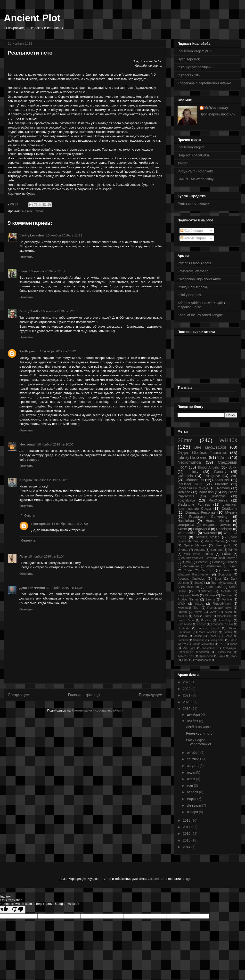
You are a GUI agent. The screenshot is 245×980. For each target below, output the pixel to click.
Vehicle (227, 599)
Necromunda (189, 462)
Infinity (193, 472)
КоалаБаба (186, 500)
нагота (182, 612)
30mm (233, 566)
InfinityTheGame (192, 458)
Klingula (26, 480)
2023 (187, 682)
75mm (214, 612)
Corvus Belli (221, 480)
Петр (23, 556)
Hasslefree (186, 521)
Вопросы (225, 575)
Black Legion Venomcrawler (199, 742)
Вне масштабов (32, 211)
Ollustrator (155, 879)
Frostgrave (212, 476)
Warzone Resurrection (194, 575)
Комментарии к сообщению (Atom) (98, 710)
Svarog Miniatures (203, 644)
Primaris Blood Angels (194, 263)
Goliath (226, 591)
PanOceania (218, 500)
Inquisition (206, 492)
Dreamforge (225, 620)
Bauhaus (216, 550)
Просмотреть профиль (217, 114)
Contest (201, 562)
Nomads (223, 488)
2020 (187, 702)
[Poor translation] (18, 910)
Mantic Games (215, 541)
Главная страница (84, 695)
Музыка (231, 512)
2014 (187, 847)
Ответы (30, 515)
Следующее (18, 695)
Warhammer (214, 566)
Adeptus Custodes (191, 579)
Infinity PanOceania (192, 287)
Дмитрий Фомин (32, 588)
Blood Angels (208, 467)
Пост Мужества (222, 583)
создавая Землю (217, 525)
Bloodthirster (225, 616)
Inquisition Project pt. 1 (195, 51)
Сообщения (192, 231)
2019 (187, 709)
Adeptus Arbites (208, 537)
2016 (187, 834)
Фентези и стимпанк (193, 203)
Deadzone (229, 509)
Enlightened (204, 591)
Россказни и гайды (193, 488)
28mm (185, 440)
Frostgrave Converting (208, 517)
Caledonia (185, 476)
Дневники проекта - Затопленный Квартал (207, 558)
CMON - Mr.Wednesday (196, 179)
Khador (232, 562)
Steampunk (223, 545)
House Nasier (217, 521)
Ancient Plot (32, 18)
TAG (222, 644)
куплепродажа (202, 660)
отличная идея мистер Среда (207, 506)
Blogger (187, 879)
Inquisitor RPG (190, 484)
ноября (193, 721)
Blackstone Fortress (194, 504)
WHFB (233, 550)
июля (191, 772)
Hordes (217, 562)
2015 (187, 840)
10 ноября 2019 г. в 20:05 (55, 444)
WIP (234, 476)
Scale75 (200, 583)
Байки (226, 554)
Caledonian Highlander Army (199, 279)
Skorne (210, 599)
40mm (199, 612)
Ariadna (199, 550)
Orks (234, 541)
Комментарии (193, 238)
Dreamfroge (185, 624)
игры (222, 656)
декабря (194, 714)
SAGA (228, 636)
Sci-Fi (233, 467)
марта (192, 799)
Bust (218, 579)
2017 (187, 827)
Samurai (183, 640)
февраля (194, 805)
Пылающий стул (220, 608)
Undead (183, 550)
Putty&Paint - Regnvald (195, 171)
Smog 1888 (217, 640)
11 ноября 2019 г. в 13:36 (64, 588)
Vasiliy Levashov (32, 235)
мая (190, 786)
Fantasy (220, 472)
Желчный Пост (189, 608)
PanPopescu (29, 351)
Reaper (213, 636)
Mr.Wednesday (216, 108)
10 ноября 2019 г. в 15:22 (58, 351)
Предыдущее (151, 695)
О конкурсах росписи (194, 67)
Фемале (184, 492)
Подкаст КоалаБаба (193, 155)
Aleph (228, 612)
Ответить (26, 257)
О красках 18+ (189, 75)
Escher (202, 624)
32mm (223, 458)
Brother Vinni (186, 620)
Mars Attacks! (208, 632)
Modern (182, 636)
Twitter (183, 163)
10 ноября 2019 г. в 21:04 (46, 556)
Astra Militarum (188, 587)
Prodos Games (188, 599)
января (193, 812)
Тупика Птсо (186, 656)
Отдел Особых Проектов (202, 453)
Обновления (194, 480)
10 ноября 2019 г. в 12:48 (59, 311)
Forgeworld (202, 529)
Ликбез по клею (198, 727)
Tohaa (234, 644)
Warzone (210, 533)
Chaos (188, 570)
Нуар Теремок (189, 59)
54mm (182, 529)
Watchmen (209, 648)
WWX (181, 604)
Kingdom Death (188, 595)
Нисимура (225, 652)
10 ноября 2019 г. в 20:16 (51, 480)
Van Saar (189, 648)
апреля (193, 792)
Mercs (228, 632)
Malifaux (221, 484)
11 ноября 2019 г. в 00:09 (70, 524)
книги (185, 660)
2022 (187, 689)
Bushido (206, 620)
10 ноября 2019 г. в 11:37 (47, 271)
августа (193, 766)
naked (199, 604)
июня (191, 779)
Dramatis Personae (201, 512)
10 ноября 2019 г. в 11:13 (64, 235)
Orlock (198, 636)
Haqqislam (224, 529)
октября (193, 753)
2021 (187, 695)
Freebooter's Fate (222, 624)
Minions (210, 595)
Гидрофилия (222, 604)
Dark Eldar (214, 587)
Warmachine (187, 533)
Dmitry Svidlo (30, 311)
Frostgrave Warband (193, 271)
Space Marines (195, 545)
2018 (187, 820)
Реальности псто (199, 733)
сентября (195, 759)
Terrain (227, 570)
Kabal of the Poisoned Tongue (200, 315)
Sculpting (199, 640)
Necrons (227, 595)
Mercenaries (191, 566)
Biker (208, 616)
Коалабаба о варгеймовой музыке (204, 83)
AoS (196, 616)
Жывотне (219, 496)
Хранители (206, 656)
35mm (186, 562)
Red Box (207, 570)
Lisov (24, 271)
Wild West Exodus (198, 554)
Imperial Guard (209, 628)
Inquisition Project (191, 147)
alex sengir (28, 444)
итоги (234, 656)
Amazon (183, 616)
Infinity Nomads (189, 295)
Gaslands (183, 628)
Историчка (186, 525)
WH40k (228, 440)
